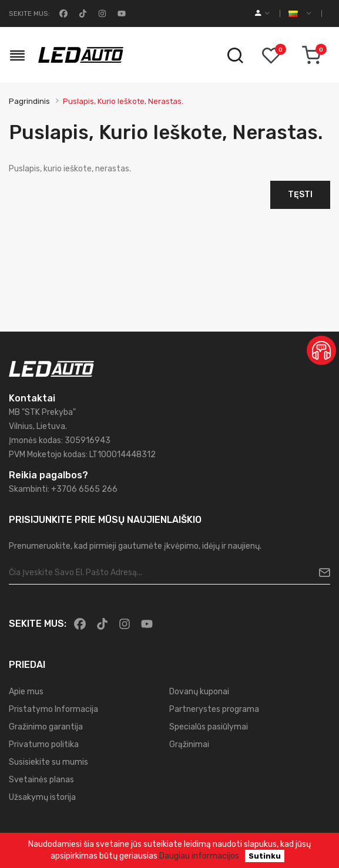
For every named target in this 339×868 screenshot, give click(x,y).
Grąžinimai (189, 744)
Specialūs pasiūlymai (209, 727)
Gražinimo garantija (46, 727)
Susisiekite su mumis (48, 762)
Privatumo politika (44, 744)
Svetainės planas (41, 780)
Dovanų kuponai (199, 692)
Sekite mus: (29, 13)
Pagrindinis (29, 101)
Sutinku (265, 856)
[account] (262, 13)
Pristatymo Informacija (53, 709)
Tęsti (300, 195)
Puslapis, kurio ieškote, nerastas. (123, 101)
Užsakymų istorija (42, 797)
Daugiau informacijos (199, 856)
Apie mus (26, 692)
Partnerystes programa (214, 709)
